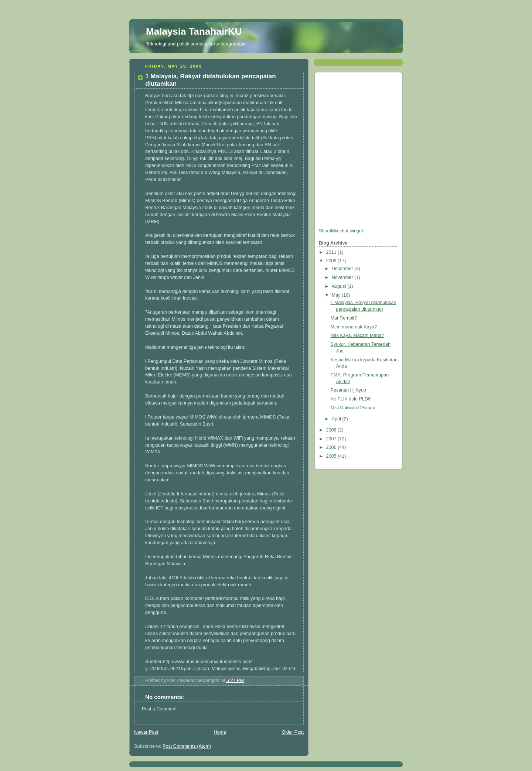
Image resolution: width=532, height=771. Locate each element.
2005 (332, 456)
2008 (332, 430)
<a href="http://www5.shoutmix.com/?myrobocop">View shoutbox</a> (348, 151)
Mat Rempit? (344, 318)
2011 (332, 252)
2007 (332, 439)
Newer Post (146, 732)
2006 (332, 447)
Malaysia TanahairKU (194, 31)
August (340, 286)
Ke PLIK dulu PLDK (351, 399)
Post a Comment (159, 709)
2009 (332, 261)
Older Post (293, 732)
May (337, 295)
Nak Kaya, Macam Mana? (357, 335)
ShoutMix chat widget (341, 231)
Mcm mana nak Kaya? (354, 327)
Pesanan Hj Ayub (349, 390)
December (343, 269)
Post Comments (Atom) (187, 746)
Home (220, 732)
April (337, 419)
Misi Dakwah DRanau (353, 408)
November (343, 277)
